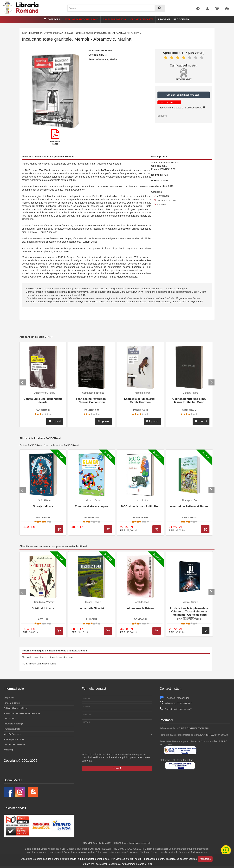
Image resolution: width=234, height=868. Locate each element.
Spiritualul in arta (43, 608)
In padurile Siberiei (92, 608)
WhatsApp (9, 750)
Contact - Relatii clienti (14, 745)
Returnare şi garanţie (14, 724)
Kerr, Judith (142, 500)
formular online (185, 760)
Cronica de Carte (142, 19)
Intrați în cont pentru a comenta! (39, 664)
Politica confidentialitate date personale (22, 713)
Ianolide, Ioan (142, 602)
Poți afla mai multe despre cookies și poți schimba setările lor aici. (117, 864)
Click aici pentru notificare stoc (184, 95)
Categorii (52, 19)
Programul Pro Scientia (174, 19)
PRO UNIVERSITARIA (189, 619)
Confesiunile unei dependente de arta (43, 401)
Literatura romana (53, 33)
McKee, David (93, 500)
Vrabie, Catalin (191, 602)
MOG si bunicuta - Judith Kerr (140, 506)
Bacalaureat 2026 (114, 19)
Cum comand (10, 719)
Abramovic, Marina (112, 39)
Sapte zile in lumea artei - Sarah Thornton (140, 401)
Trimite (117, 771)
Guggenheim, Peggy (44, 393)
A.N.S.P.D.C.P (209, 735)
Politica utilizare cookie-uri (16, 708)
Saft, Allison (44, 500)
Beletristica (36, 33)
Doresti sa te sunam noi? (176, 709)
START (103, 55)
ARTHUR (43, 619)
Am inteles (205, 859)
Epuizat (55, 421)
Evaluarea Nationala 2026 (81, 19)
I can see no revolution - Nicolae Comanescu (92, 401)
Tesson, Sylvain (93, 602)
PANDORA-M (105, 50)
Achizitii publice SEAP (14, 739)
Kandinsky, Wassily (44, 602)
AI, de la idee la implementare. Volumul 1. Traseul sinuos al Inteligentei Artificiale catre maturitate (189, 613)
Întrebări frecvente (12, 734)
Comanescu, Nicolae (93, 393)
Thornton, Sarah (142, 393)
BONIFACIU (140, 619)
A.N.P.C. (223, 741)
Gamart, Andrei (191, 393)
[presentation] (106, 746)
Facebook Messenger (174, 698)
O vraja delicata (43, 506)
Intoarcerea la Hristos (140, 608)
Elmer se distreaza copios (92, 506)
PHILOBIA (92, 619)
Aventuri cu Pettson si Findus (189, 506)
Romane (69, 33)
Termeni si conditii (12, 703)
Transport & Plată (12, 729)
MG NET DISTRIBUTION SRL (193, 728)
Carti (25, 33)
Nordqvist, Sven (191, 500)
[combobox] (116, 8)
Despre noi (9, 698)
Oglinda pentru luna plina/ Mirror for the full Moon (189, 401)
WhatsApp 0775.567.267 (176, 703)
